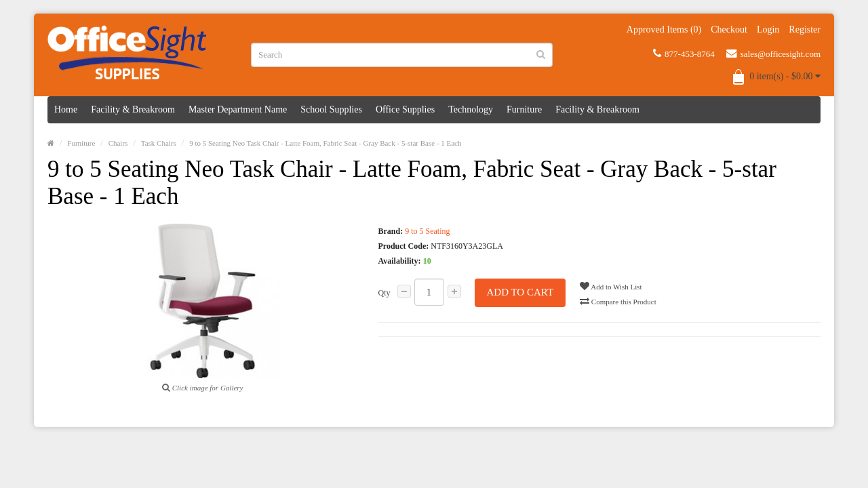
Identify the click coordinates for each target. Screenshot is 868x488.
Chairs (118, 143)
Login (768, 29)
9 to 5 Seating (427, 231)
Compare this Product (618, 301)
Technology (471, 109)
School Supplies (331, 109)
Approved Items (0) (664, 29)
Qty (384, 293)
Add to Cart (520, 292)
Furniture (524, 109)
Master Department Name (238, 109)
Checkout (729, 29)
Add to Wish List (611, 286)
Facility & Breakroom (133, 109)
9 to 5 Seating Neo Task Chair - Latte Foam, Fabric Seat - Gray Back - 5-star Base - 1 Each (325, 143)
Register (805, 29)
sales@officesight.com (773, 54)
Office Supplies (405, 109)
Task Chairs (159, 143)
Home (66, 109)
